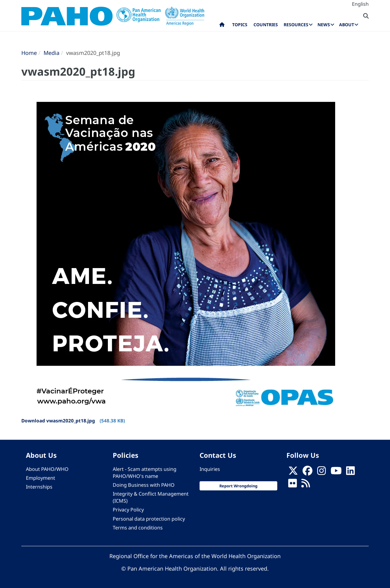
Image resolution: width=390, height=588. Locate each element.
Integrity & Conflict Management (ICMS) (151, 497)
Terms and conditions (138, 528)
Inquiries (210, 469)
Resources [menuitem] (296, 25)
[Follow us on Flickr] (292, 485)
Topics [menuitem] (240, 25)
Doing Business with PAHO (144, 485)
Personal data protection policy (149, 519)
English (360, 4)
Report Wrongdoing (238, 486)
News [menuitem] (324, 25)
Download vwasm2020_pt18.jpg (58, 421)
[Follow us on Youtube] (336, 472)
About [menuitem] (347, 25)
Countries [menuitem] (266, 25)
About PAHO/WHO (47, 469)
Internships (39, 487)
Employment (41, 478)
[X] (293, 472)
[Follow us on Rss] (306, 485)
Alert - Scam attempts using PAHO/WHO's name (145, 473)
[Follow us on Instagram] (321, 472)
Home (29, 53)
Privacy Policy (128, 510)
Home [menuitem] (222, 26)
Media (51, 53)
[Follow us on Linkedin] (350, 472)
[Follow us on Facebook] (307, 472)
